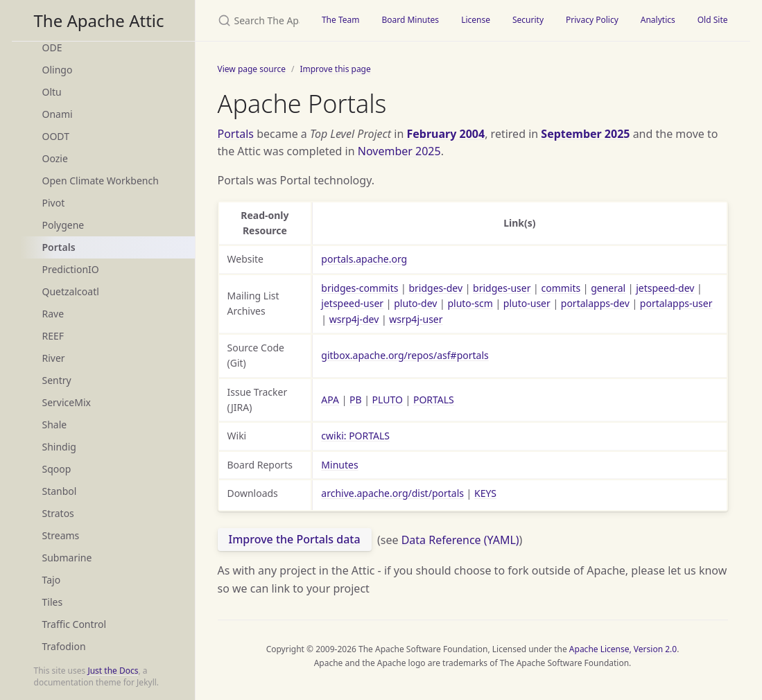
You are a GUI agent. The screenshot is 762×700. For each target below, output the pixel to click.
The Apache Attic (99, 20)
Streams (61, 535)
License (476, 20)
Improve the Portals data (295, 539)
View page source (252, 69)
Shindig (59, 447)
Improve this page (335, 69)
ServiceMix (67, 402)
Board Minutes (410, 20)
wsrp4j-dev (354, 319)
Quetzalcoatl (71, 291)
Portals (59, 247)
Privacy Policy (592, 20)
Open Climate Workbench (101, 181)
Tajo (52, 580)
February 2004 (446, 134)
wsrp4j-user (416, 319)
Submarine (67, 558)
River (54, 358)
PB (356, 400)
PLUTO (388, 400)
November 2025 (399, 151)
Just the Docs (113, 671)
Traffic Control (75, 624)
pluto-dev (415, 303)
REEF (53, 336)
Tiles (53, 602)
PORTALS (434, 400)
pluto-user (527, 303)
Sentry (57, 380)
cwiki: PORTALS (355, 436)
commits (561, 288)
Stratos (58, 513)
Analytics (658, 20)
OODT (56, 136)
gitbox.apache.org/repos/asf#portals (405, 355)
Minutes (339, 465)
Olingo (58, 70)
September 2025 (585, 134)
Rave (53, 314)
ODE (52, 47)
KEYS (485, 493)
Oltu (52, 92)
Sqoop (57, 469)
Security (528, 20)
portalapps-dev (595, 303)
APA (330, 400)
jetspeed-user (352, 303)
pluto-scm (470, 303)
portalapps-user (676, 303)
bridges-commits (360, 288)
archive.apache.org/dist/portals (392, 493)
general (608, 288)
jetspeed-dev (665, 288)
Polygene (63, 225)
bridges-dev (435, 288)
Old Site (713, 20)
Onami (58, 114)
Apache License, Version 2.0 (623, 649)
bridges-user (502, 288)
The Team (341, 20)
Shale (55, 425)
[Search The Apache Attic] (253, 20)
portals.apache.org (364, 259)
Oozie (55, 158)
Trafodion (64, 646)
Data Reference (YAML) (460, 539)
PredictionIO (71, 269)
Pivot (54, 203)
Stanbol (60, 491)
